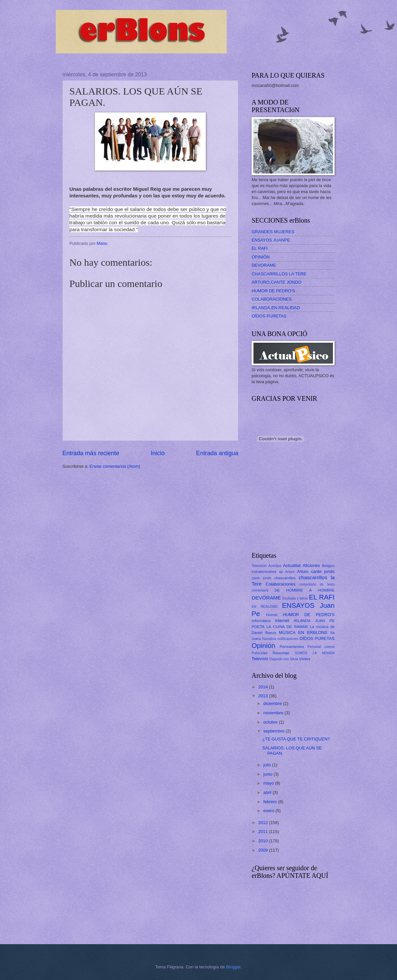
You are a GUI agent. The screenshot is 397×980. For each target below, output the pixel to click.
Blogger (233, 967)
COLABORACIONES (272, 299)
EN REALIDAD (265, 607)
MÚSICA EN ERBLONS (303, 632)
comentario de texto (317, 584)
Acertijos (275, 566)
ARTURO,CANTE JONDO (277, 282)
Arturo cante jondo (316, 571)
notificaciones (288, 639)
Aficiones (311, 565)
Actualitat (292, 565)
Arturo (290, 572)
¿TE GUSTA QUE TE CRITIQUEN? (296, 739)
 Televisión (259, 566)
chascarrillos (285, 578)
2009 (264, 850)
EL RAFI (260, 248)
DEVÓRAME (266, 598)
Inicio (158, 453)
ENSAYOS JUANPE (271, 240)
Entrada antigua (217, 453)
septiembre (274, 731)
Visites (305, 659)
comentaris (260, 590)
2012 (264, 823)
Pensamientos (292, 647)
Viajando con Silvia (284, 659)
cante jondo (261, 578)
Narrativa (269, 639)
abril (268, 792)
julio (268, 765)
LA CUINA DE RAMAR (287, 627)
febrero (271, 802)
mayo (269, 783)
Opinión (263, 645)
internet (282, 621)
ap (281, 572)
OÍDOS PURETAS (269, 316)
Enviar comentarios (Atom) (115, 466)
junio (268, 774)
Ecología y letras (295, 598)
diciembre (273, 703)
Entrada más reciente (91, 453)
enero (269, 811)
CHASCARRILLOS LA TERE (279, 274)
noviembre (274, 713)
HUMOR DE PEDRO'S (273, 291)
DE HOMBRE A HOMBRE (305, 590)
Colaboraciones (280, 584)
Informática (261, 621)
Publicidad (260, 653)
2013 (264, 696)
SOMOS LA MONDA (315, 653)
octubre (271, 722)
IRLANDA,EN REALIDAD (276, 308)
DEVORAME (264, 265)
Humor (272, 615)
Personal (315, 647)
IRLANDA (302, 621)
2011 (264, 832)
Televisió (260, 659)
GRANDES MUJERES (273, 232)
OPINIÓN (261, 257)
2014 (264, 687)
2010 (264, 841)
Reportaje (281, 653)
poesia (330, 647)
